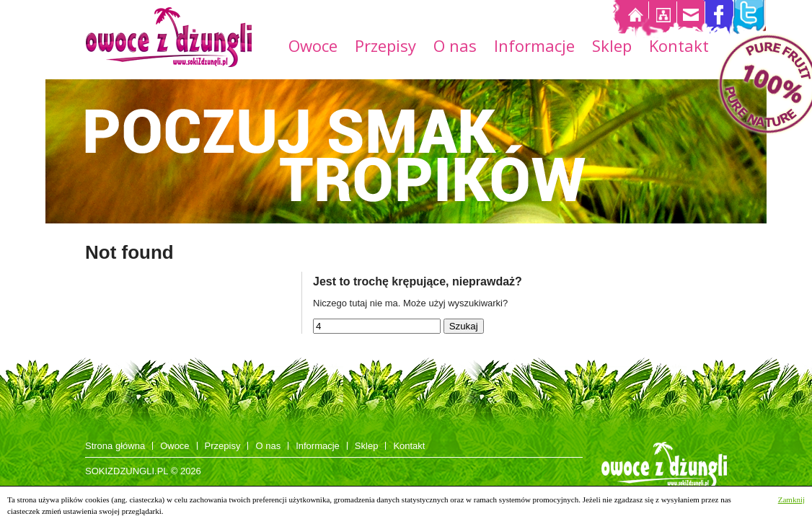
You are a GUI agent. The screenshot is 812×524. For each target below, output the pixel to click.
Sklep (612, 48)
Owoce (313, 48)
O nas (455, 48)
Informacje (534, 48)
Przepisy (385, 48)
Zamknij (791, 499)
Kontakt (679, 48)
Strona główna (115, 446)
